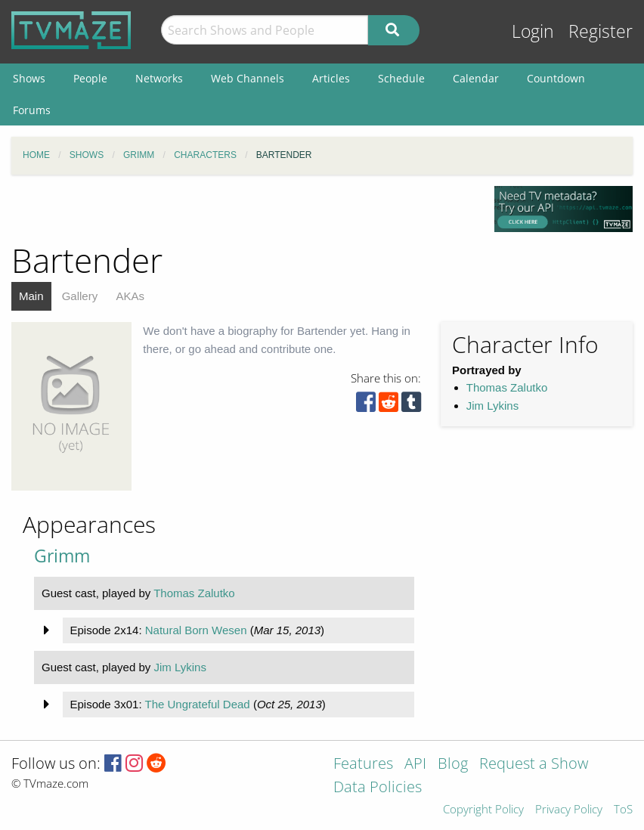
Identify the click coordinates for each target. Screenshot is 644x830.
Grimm (62, 556)
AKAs (130, 296)
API (415, 765)
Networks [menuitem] (159, 78)
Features (363, 765)
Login (533, 31)
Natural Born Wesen (196, 630)
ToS (623, 810)
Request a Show (534, 765)
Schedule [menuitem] (401, 78)
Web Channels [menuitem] (248, 78)
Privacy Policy (569, 810)
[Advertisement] (533, 608)
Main (31, 296)
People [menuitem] (90, 78)
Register (601, 31)
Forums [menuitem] (32, 110)
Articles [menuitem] (331, 78)
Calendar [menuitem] (476, 78)
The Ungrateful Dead (197, 704)
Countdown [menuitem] (556, 78)
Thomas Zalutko (507, 387)
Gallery (80, 296)
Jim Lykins (492, 406)
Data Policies (378, 788)
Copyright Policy (483, 810)
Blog (453, 765)
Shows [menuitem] (29, 78)
